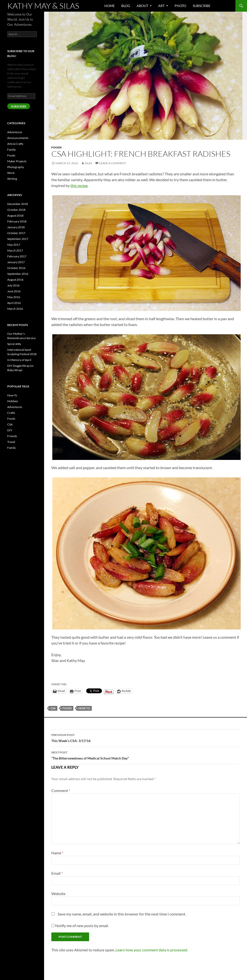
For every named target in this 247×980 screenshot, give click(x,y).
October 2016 (16, 268)
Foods (57, 147)
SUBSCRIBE (19, 106)
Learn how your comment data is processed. (152, 950)
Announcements (18, 138)
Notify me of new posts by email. (82, 926)
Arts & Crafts (15, 144)
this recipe (79, 185)
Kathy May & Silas (43, 6)
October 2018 (16, 210)
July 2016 (13, 285)
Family (12, 150)
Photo (180, 6)
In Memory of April (19, 360)
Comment (61, 790)
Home (110, 6)
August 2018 (15, 216)
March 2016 (15, 309)
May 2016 (14, 297)
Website (58, 894)
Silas (88, 163)
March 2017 (15, 250)
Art (161, 6)
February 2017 (17, 256)
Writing (12, 179)
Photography (16, 167)
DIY (10, 430)
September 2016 (18, 274)
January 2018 (16, 227)
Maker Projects (17, 161)
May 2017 (14, 245)
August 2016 (15, 280)
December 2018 (18, 204)
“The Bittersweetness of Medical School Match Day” (146, 755)
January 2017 (16, 262)
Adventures (15, 132)
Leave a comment (113, 163)
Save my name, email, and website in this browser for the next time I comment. (122, 914)
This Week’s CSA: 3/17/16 (146, 737)
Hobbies (13, 401)
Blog (126, 6)
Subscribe (202, 6)
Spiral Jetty (14, 344)
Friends (12, 436)
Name (57, 853)
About (142, 6)
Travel (11, 442)
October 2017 (16, 233)
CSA (53, 708)
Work (11, 173)
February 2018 (17, 221)
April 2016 (14, 303)
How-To (84, 708)
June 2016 (14, 291)
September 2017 (18, 239)
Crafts (11, 413)
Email (57, 873)
